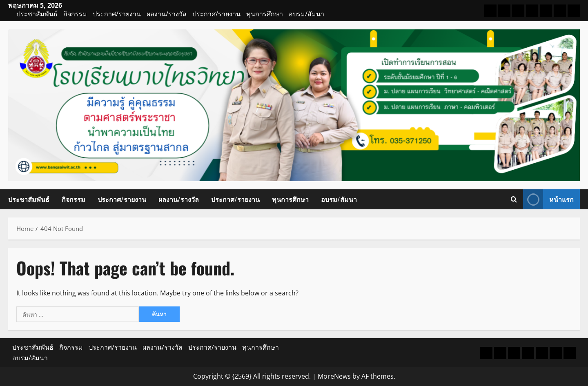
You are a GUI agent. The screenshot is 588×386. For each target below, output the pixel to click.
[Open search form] (514, 199)
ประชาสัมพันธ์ (37, 14)
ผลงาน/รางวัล (167, 14)
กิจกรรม (75, 14)
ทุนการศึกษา (265, 14)
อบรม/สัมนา (306, 14)
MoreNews (334, 376)
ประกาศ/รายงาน (117, 14)
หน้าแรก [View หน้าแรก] (548, 199)
